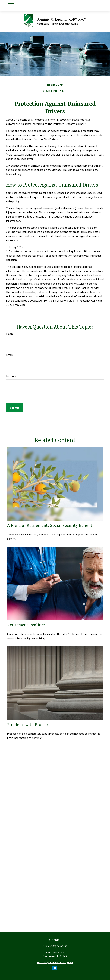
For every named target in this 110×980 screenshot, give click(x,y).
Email (10, 355)
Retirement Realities (26, 625)
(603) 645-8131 (59, 946)
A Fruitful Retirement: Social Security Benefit (50, 525)
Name (10, 334)
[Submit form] (14, 408)
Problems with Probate (28, 724)
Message (11, 376)
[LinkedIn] (55, 968)
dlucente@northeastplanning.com (55, 962)
